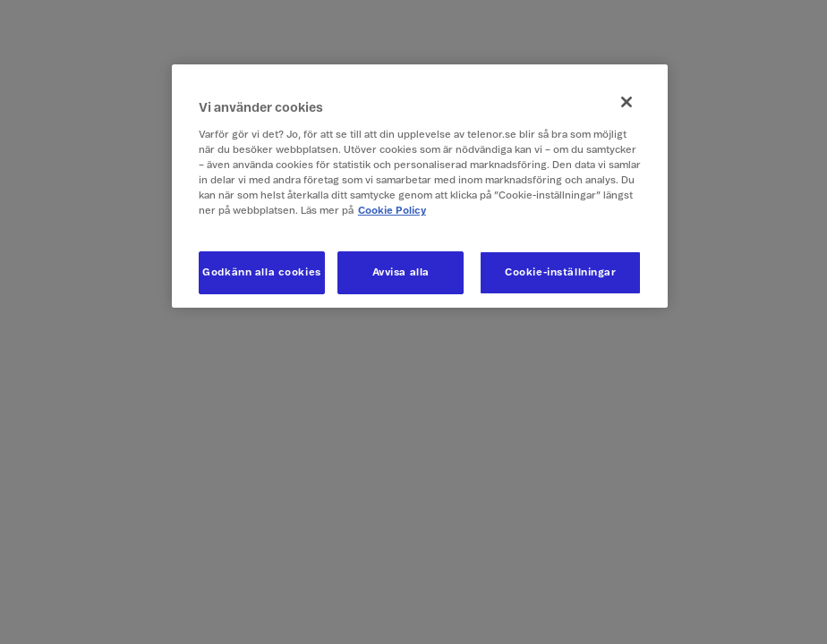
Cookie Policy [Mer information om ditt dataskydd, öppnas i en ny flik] (392, 211)
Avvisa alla (401, 272)
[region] (420, 186)
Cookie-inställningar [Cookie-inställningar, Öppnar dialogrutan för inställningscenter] (560, 272)
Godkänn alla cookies (261, 272)
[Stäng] (627, 102)
